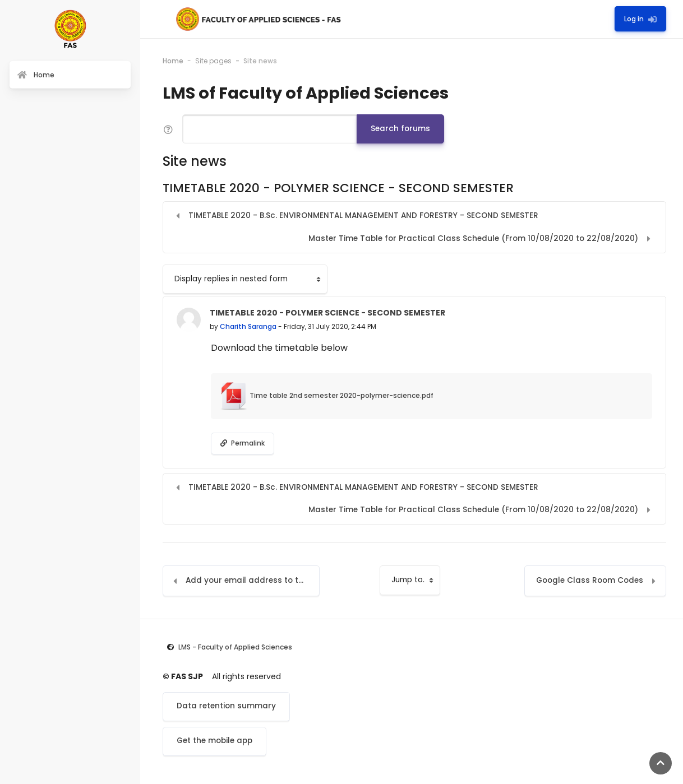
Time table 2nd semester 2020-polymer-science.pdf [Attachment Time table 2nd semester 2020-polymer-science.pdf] (327, 395)
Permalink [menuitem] (243, 443)
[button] (168, 129)
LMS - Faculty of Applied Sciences (235, 647)
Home (173, 61)
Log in (640, 19)
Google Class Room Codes (590, 580)
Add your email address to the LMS (253, 580)
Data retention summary (226, 706)
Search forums (400, 129)
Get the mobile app (214, 741)
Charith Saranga (248, 326)
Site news (260, 61)
